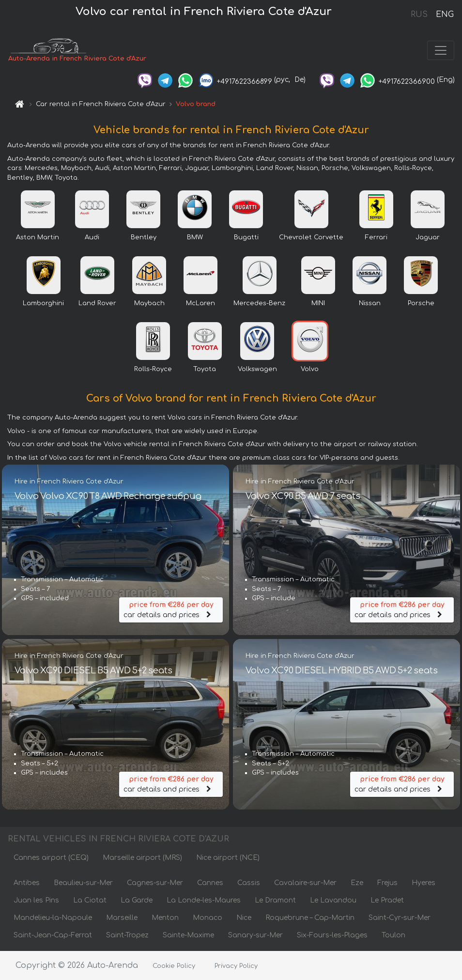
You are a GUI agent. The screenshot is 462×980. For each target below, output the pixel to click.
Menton (165, 918)
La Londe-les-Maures (204, 900)
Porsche (421, 303)
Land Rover (97, 303)
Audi (92, 237)
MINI (318, 303)
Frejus (387, 883)
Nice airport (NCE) (228, 858)
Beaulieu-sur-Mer (83, 883)
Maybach (149, 303)
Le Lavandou (333, 900)
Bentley (144, 237)
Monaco (208, 918)
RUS (419, 15)
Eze (357, 883)
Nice (244, 918)
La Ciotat (90, 900)
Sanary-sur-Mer (255, 935)
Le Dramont (275, 900)
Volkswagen (257, 369)
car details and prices (171, 609)
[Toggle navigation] (441, 50)
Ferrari (376, 237)
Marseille (122, 918)
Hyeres (423, 883)
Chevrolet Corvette (311, 237)
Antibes (27, 883)
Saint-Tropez (127, 935)
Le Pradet (387, 900)
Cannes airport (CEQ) (51, 858)
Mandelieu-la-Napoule (53, 918)
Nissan (370, 303)
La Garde (137, 900)
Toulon (393, 935)
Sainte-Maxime (188, 935)
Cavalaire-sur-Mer (305, 883)
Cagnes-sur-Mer (155, 883)
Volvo (310, 369)
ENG (445, 15)
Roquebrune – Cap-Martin (310, 918)
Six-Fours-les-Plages (332, 935)
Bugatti (246, 237)
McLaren (200, 303)
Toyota (205, 369)
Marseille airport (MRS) (142, 858)
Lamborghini (43, 303)
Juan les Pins (36, 900)
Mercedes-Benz (259, 303)
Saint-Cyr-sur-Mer (400, 918)
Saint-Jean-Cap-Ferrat (53, 935)
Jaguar (428, 237)
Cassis (249, 883)
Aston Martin (38, 237)
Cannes (210, 883)
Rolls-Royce (153, 369)
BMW (195, 237)
